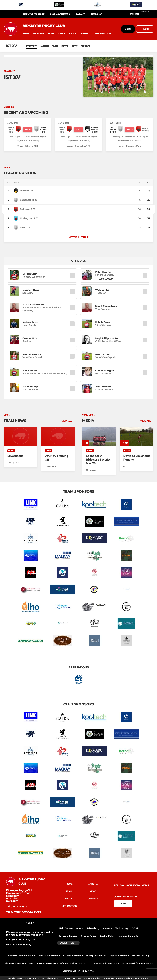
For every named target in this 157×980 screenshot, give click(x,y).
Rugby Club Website (119, 956)
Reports (85, 46)
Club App (80, 14)
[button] (26, 34)
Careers (107, 928)
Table (55, 46)
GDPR (135, 928)
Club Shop (96, 14)
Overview (31, 46)
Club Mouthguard (60, 14)
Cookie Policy (107, 936)
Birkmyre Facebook (34, 14)
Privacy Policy (89, 936)
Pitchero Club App (141, 956)
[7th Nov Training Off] (58, 436)
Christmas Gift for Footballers (105, 963)
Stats (75, 46)
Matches (44, 46)
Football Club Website (49, 956)
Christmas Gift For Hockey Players (78, 971)
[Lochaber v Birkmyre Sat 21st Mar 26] (99, 436)
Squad (65, 46)
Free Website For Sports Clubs (22, 956)
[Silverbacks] (21, 436)
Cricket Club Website (73, 956)
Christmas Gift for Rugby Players (137, 963)
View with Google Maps (24, 912)
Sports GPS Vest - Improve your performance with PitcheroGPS (59, 963)
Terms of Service (68, 936)
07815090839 (106, 279)
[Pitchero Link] (147, 15)
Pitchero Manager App (15, 963)
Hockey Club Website (96, 956)
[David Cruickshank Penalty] (136, 436)
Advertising (93, 928)
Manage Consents (128, 936)
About (80, 928)
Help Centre (66, 928)
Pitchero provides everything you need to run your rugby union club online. (29, 933)
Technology (122, 928)
